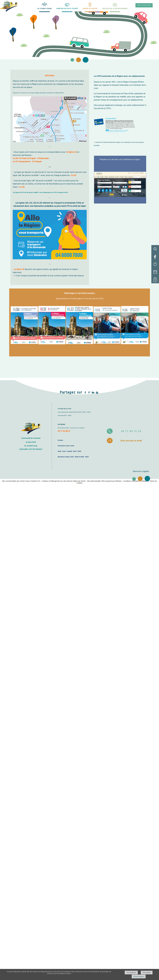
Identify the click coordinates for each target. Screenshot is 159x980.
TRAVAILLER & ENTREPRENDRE (115, 9)
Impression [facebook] (97, 392)
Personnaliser (139, 976)
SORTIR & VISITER (90, 9)
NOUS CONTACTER (144, 5)
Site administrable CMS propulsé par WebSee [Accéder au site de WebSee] (104, 481)
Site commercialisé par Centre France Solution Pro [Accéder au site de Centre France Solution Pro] (21, 481)
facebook (85, 392)
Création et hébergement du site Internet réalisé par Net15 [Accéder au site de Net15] (64, 481)
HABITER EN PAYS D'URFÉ (67, 9)
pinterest (89, 392)
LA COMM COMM (44, 9)
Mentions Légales (141, 471)
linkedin (93, 392)
